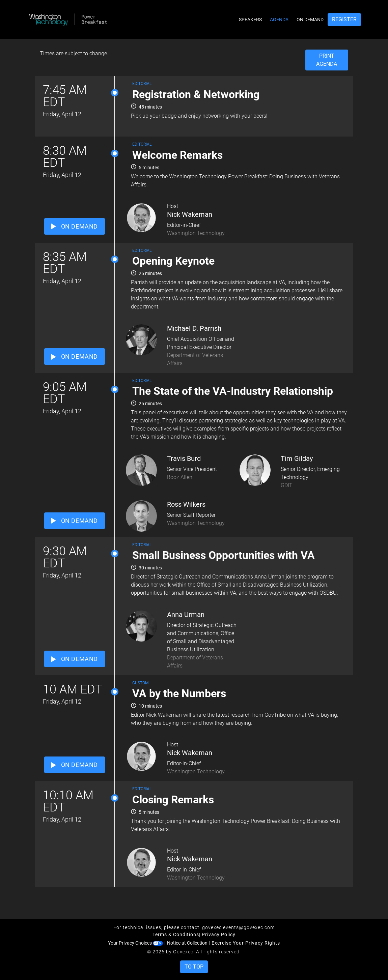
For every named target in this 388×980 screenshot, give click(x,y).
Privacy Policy (219, 934)
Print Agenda (327, 60)
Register (344, 19)
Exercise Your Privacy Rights (246, 943)
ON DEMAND (75, 226)
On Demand (310, 20)
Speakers (250, 20)
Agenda (279, 20)
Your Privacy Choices (135, 943)
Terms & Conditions (176, 934)
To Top (194, 967)
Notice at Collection (187, 943)
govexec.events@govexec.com (238, 927)
